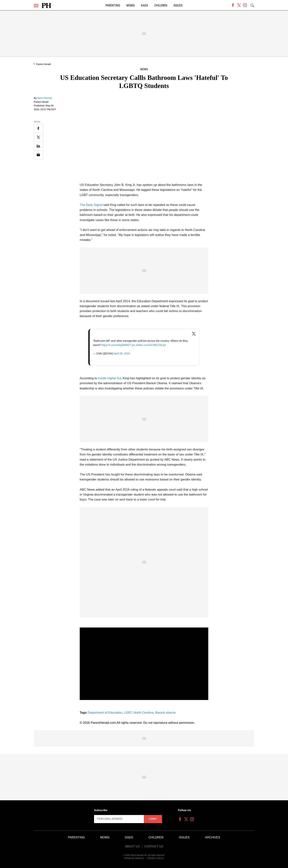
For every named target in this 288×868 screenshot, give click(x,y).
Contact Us (154, 846)
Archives (213, 837)
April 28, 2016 (122, 353)
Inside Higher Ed (109, 378)
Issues (178, 5)
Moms (130, 5)
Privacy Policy (156, 858)
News (144, 69)
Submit (153, 819)
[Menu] (36, 6)
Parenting (113, 5)
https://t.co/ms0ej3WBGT (116, 345)
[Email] (38, 155)
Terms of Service (134, 858)
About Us (132, 846)
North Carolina (144, 713)
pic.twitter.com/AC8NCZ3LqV (149, 345)
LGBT (128, 713)
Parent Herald (43, 64)
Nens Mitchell (45, 98)
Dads (144, 5)
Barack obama (165, 713)
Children (161, 5)
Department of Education (105, 713)
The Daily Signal (91, 205)
